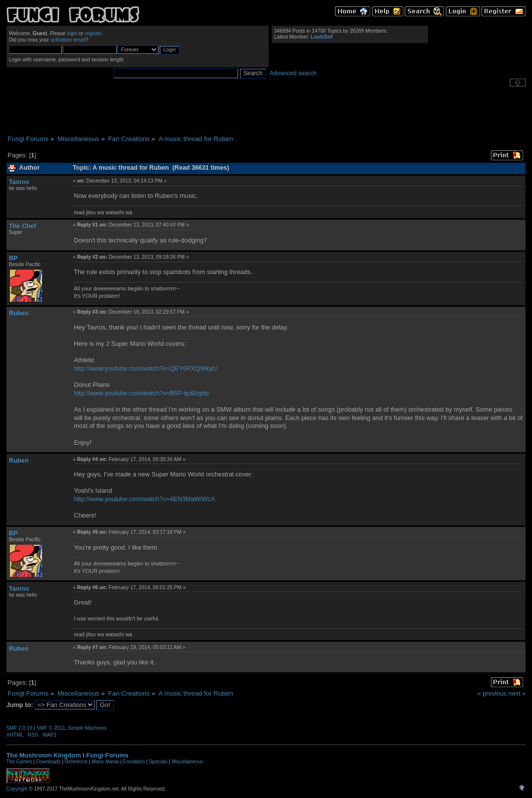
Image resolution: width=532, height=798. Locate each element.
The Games (19, 762)
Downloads (48, 762)
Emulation (134, 762)
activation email (68, 40)
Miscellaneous (187, 762)
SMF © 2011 (51, 728)
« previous (492, 693)
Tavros (19, 182)
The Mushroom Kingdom (44, 755)
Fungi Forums (107, 755)
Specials (158, 762)
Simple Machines (87, 728)
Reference (76, 762)
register (93, 33)
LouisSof (322, 37)
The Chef (23, 226)
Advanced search (293, 73)
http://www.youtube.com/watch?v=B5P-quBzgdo (141, 393)
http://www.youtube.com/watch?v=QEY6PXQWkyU (145, 368)
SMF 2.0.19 (20, 728)
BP (13, 258)
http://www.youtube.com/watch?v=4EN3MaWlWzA (145, 499)
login (72, 33)
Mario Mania (105, 762)
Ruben (19, 313)
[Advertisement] (266, 111)
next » (517, 693)
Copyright (17, 789)
